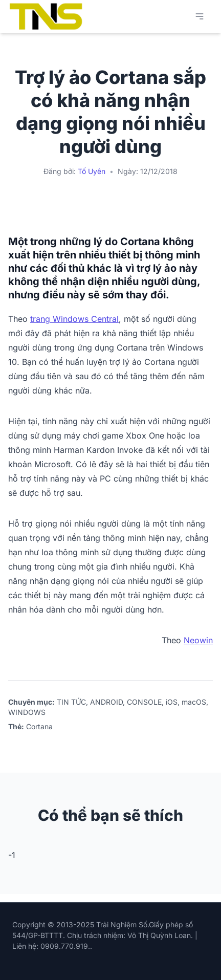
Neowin (198, 640)
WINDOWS (27, 712)
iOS (172, 702)
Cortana (39, 726)
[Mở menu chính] (200, 16)
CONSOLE (144, 702)
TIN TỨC (71, 702)
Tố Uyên (92, 171)
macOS (194, 702)
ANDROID (106, 702)
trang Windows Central (74, 319)
